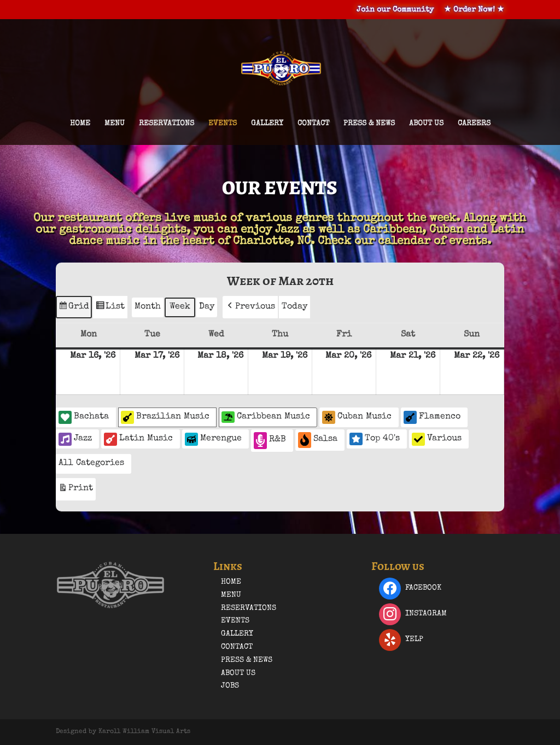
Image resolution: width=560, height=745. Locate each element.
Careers (474, 124)
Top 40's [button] (375, 439)
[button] (250, 307)
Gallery (267, 124)
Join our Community (395, 10)
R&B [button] (270, 441)
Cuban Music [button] (357, 417)
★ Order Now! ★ (474, 10)
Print (75, 490)
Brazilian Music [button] (165, 417)
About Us (426, 124)
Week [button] (180, 307)
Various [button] (437, 439)
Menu (115, 124)
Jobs (230, 686)
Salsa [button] (318, 440)
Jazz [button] (75, 439)
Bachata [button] (84, 417)
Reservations (167, 124)
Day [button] (207, 307)
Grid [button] (74, 309)
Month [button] (148, 307)
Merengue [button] (213, 439)
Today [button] (294, 307)
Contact (313, 124)
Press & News (369, 124)
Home (80, 124)
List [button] (110, 309)
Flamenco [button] (432, 417)
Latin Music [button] (138, 439)
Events (223, 124)
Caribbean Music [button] (266, 417)
